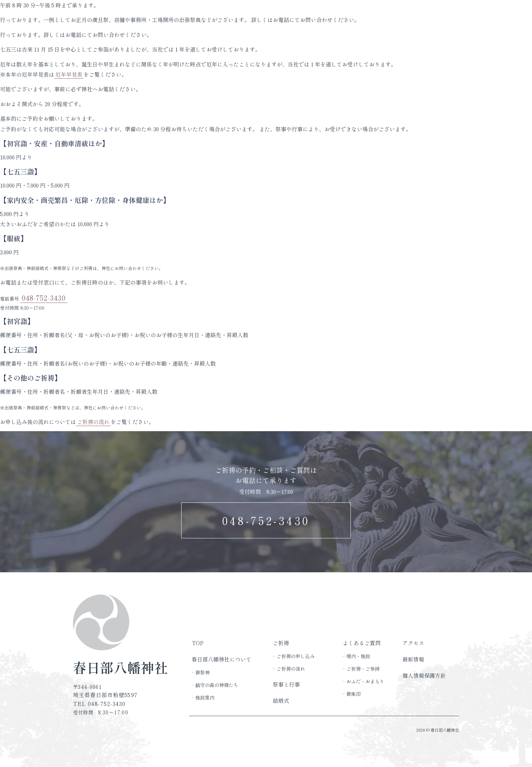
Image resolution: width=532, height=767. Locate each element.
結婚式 (281, 701)
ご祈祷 (281, 643)
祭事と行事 (286, 684)
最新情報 (413, 659)
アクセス (413, 643)
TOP (198, 643)
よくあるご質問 (362, 643)
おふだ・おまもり (365, 681)
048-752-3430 (44, 298)
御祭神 (203, 672)
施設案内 (205, 697)
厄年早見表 (69, 74)
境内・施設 (358, 656)
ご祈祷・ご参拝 (363, 669)
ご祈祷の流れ (93, 422)
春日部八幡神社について (222, 659)
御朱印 (354, 694)
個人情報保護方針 (424, 676)
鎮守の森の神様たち (217, 685)
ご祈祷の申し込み (296, 656)
